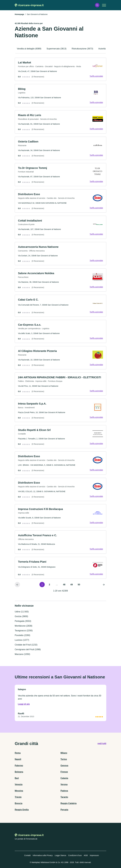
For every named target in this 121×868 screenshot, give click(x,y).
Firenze (64, 772)
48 (64, 585)
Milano (64, 753)
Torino (64, 759)
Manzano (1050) (22, 654)
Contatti (27, 855)
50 (79, 585)
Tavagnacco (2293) (24, 631)
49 (72, 585)
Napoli (18, 759)
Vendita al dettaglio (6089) (29, 49)
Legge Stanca (60, 855)
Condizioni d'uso (75, 855)
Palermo (19, 766)
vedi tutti (102, 743)
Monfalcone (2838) (23, 626)
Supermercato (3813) (56, 49)
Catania (64, 778)
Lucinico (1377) (22, 640)
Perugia (64, 810)
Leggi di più (24, 704)
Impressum (94, 855)
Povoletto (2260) (22, 635)
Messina (19, 791)
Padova (64, 791)
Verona (64, 784)
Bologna (19, 772)
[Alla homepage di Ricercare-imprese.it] (29, 5)
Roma (18, 753)
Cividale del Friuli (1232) (26, 645)
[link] (60, 69)
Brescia (19, 803)
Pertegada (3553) (23, 621)
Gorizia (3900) (21, 616)
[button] (97, 5)
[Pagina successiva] (104, 585)
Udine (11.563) (22, 612)
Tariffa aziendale (96, 76)
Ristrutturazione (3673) (82, 49)
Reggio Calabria (69, 803)
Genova (64, 766)
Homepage (19, 14)
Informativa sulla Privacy (43, 855)
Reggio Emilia (22, 810)
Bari (17, 778)
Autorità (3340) (105, 49)
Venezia (19, 784)
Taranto (64, 797)
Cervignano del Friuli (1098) (28, 649)
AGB (86, 855)
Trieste (18, 797)
